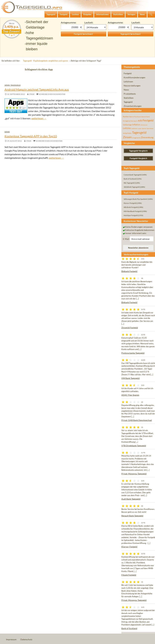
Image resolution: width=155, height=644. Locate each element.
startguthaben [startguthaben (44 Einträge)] (127, 133)
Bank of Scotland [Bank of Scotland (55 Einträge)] (135, 117)
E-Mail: (126, 239)
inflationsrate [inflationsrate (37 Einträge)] (144, 125)
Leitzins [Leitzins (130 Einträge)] (127, 128)
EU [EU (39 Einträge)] (137, 121)
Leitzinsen (128, 82)
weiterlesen (39, 118)
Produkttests (130, 94)
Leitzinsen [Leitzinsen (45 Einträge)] (134, 128)
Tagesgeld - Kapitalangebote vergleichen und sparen (46, 61)
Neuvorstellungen (132, 86)
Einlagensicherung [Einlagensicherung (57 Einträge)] (129, 121)
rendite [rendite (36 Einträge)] (140, 129)
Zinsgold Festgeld (130, 328)
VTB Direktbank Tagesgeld (134, 446)
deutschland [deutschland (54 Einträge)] (145, 117)
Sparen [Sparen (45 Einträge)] (144, 128)
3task (32, 94)
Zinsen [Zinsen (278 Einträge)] (127, 137)
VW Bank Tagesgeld (130, 378)
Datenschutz (26, 639)
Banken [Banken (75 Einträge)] (126, 117)
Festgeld (128, 73)
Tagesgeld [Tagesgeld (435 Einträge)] (139, 132)
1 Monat (95, 27)
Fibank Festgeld (129, 575)
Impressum (11, 639)
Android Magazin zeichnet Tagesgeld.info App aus (37, 89)
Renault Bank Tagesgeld (132, 516)
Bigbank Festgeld (129, 271)
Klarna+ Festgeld (129, 547)
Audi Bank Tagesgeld (131, 499)
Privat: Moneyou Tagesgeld (134, 474)
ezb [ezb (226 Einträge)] (140, 120)
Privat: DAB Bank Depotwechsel (137, 420)
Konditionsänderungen (134, 77)
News (7, 85)
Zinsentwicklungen (133, 106)
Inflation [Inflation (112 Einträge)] (136, 125)
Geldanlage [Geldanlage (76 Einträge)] (127, 125)
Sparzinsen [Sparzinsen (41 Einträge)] (150, 128)
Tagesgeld (16, 85)
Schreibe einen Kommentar (52, 94)
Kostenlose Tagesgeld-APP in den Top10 (31, 136)
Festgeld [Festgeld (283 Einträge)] (148, 120)
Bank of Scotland (129, 628)
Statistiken (129, 98)
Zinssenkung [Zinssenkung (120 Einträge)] (147, 137)
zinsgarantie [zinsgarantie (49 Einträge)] (136, 138)
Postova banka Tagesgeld (133, 353)
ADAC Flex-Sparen (130, 395)
